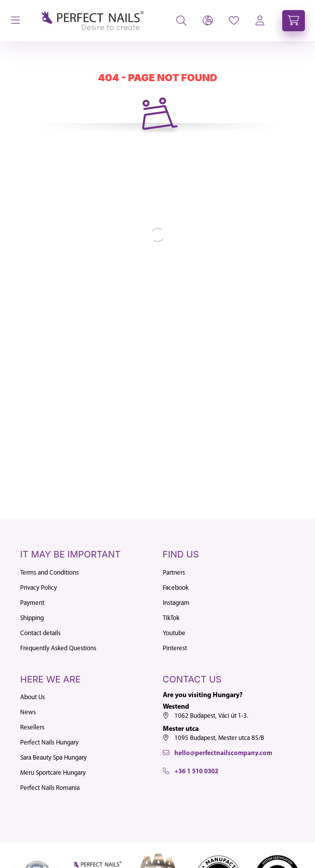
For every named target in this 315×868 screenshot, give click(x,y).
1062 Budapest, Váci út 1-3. (211, 716)
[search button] (181, 21)
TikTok (171, 618)
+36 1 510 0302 (196, 771)
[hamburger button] (16, 21)
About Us (33, 697)
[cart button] (294, 21)
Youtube (174, 633)
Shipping (32, 618)
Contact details (40, 633)
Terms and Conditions (49, 573)
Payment (32, 603)
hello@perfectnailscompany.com (223, 753)
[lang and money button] (208, 21)
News (28, 712)
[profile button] (234, 21)
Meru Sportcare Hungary (53, 773)
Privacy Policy (39, 588)
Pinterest (175, 648)
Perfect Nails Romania (50, 788)
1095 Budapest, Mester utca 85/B (219, 738)
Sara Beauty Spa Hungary (53, 758)
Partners (174, 573)
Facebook (176, 588)
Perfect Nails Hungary (49, 743)
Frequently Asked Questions (58, 648)
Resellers (32, 728)
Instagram (176, 603)
